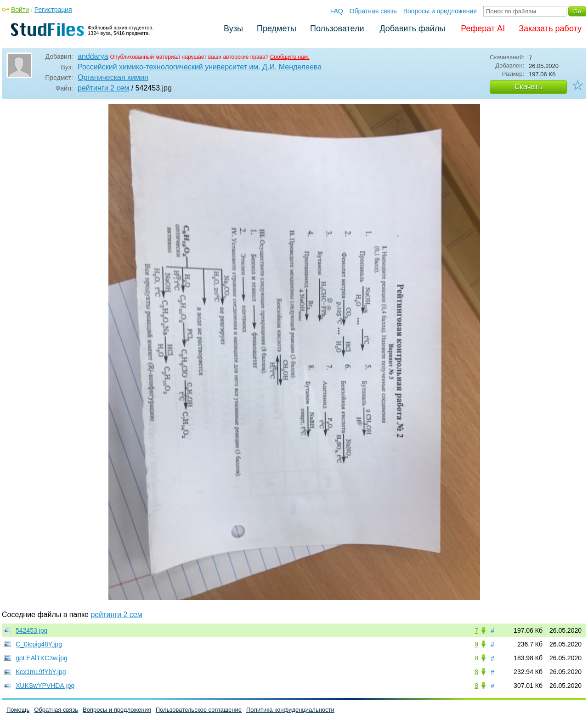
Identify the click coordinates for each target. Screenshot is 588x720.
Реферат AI (483, 28)
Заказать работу (550, 28)
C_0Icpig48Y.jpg (39, 644)
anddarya (93, 56)
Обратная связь (373, 11)
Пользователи (337, 28)
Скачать (528, 87)
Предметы (277, 28)
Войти (20, 10)
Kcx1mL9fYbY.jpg (41, 672)
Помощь (18, 710)
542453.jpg (31, 630)
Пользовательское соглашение (199, 710)
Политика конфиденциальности (290, 710)
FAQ (337, 11)
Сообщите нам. (290, 57)
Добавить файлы (412, 28)
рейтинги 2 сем (103, 88)
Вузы (233, 28)
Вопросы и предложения (440, 11)
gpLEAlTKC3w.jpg (42, 658)
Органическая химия (113, 77)
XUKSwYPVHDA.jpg (45, 686)
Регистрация (53, 10)
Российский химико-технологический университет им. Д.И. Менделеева (200, 67)
